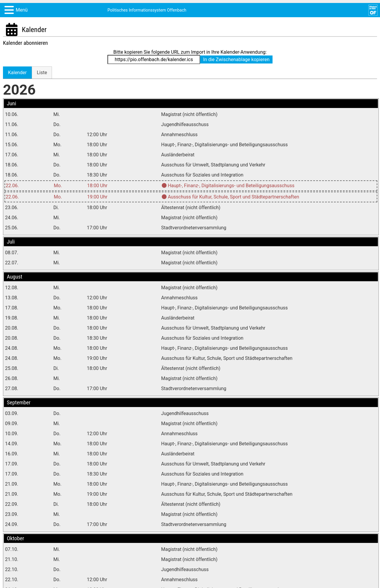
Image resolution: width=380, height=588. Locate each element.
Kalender (17, 73)
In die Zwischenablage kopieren (236, 59)
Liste (42, 73)
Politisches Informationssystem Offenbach (147, 10)
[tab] (17, 73)
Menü (22, 10)
